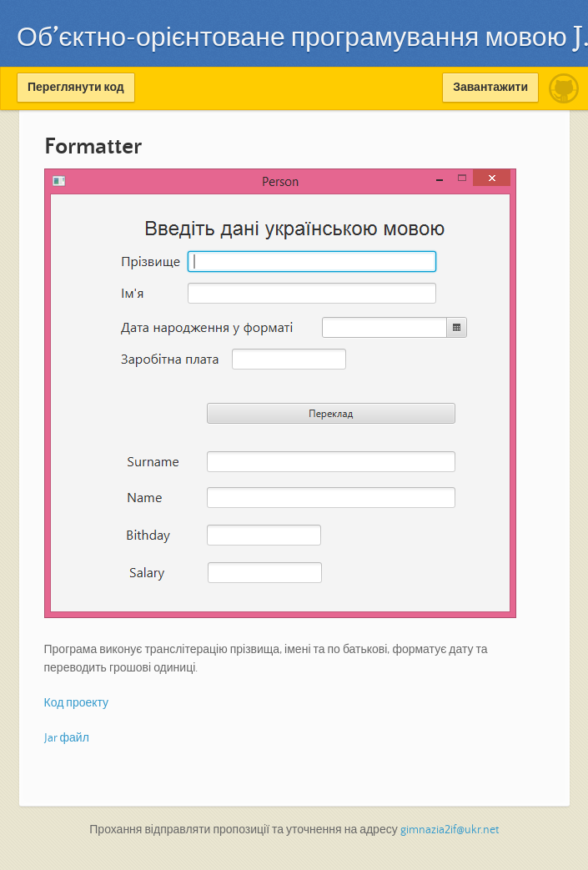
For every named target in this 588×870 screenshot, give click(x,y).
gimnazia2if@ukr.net (450, 830)
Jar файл (67, 738)
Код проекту (77, 703)
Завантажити (490, 88)
